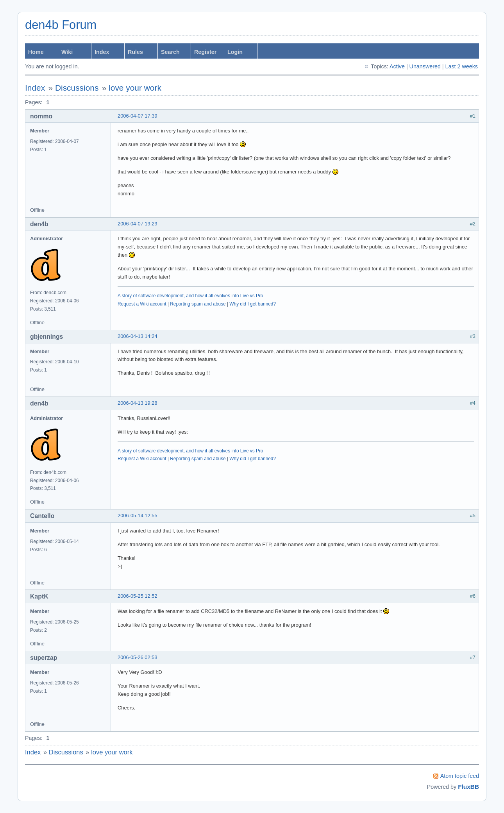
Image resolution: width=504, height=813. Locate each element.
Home (36, 52)
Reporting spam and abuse (198, 304)
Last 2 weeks (462, 66)
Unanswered (425, 66)
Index (102, 52)
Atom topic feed (460, 776)
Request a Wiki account (142, 304)
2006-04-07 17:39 (138, 116)
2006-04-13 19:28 (138, 403)
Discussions (77, 88)
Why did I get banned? (253, 304)
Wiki (67, 52)
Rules (135, 52)
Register (205, 52)
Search (170, 52)
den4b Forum (61, 25)
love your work (135, 88)
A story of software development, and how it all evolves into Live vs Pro (190, 296)
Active (397, 66)
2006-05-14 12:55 (138, 515)
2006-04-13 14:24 (138, 336)
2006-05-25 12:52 (138, 596)
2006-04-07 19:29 (138, 224)
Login (235, 52)
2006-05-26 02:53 (138, 657)
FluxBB (468, 787)
